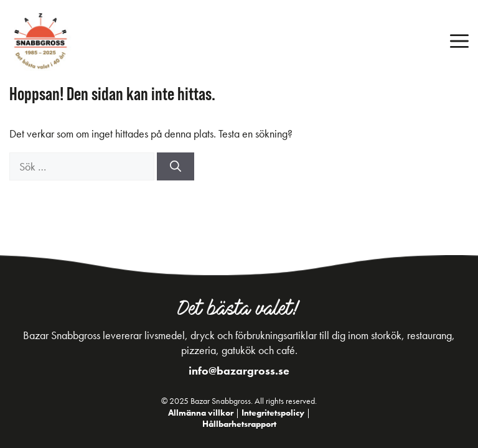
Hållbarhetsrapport (239, 424)
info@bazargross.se (239, 371)
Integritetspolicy (273, 413)
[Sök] (176, 166)
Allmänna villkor (201, 413)
